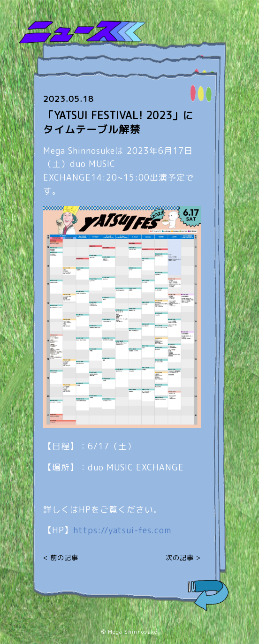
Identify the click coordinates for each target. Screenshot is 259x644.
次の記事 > (183, 557)
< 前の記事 (61, 557)
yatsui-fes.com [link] (122, 530)
